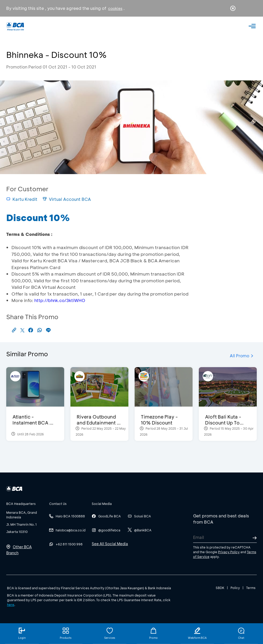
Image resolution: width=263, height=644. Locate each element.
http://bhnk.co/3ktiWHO (60, 300)
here (11, 605)
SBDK (220, 588)
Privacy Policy (229, 552)
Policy (235, 588)
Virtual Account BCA (67, 199)
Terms (251, 588)
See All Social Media (110, 544)
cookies (115, 8)
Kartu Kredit (22, 199)
